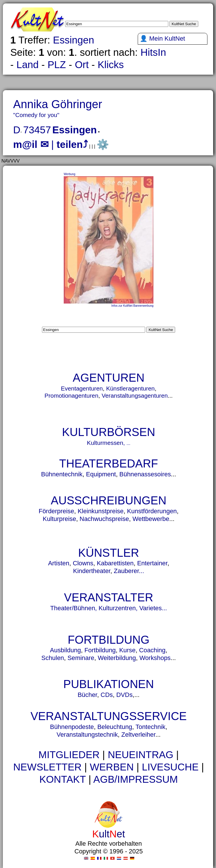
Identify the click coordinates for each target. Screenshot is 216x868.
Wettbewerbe (151, 519)
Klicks (111, 65)
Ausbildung (65, 650)
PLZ (57, 65)
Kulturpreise (60, 519)
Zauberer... (129, 571)
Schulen (53, 658)
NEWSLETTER (47, 767)
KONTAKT (63, 779)
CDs (107, 695)
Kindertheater (92, 571)
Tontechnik (150, 727)
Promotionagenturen (71, 396)
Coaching (152, 650)
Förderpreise (56, 511)
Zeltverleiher (138, 735)
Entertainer (152, 563)
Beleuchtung (115, 727)
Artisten (59, 563)
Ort (82, 65)
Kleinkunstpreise (101, 511)
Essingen (73, 40)
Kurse (127, 650)
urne (81, 790)
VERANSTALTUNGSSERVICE (109, 716)
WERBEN (112, 767)
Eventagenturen (82, 388)
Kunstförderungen (152, 511)
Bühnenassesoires (145, 474)
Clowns (83, 563)
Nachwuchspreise (104, 519)
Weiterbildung (117, 658)
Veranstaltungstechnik (87, 735)
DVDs (124, 695)
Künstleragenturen (130, 388)
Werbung (69, 174)
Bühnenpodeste (72, 727)
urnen (78, 790)
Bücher (87, 695)
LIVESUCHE (170, 767)
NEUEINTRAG (141, 755)
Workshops (155, 658)
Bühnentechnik (62, 474)
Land (27, 65)
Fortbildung (100, 650)
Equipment (101, 474)
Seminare (81, 658)
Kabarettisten (115, 563)
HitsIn (153, 52)
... (128, 443)
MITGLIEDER (69, 755)
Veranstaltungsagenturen (135, 396)
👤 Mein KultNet (162, 38)
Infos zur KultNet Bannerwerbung (132, 306)
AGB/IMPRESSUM (136, 779)
